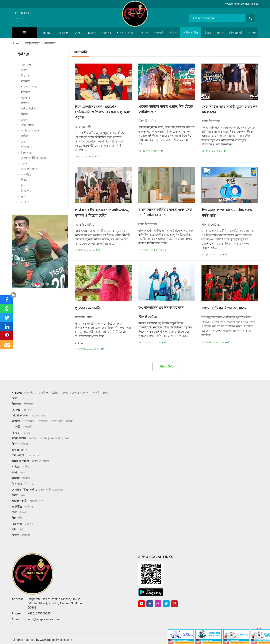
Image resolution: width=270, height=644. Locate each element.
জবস (24, 164)
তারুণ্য (25, 202)
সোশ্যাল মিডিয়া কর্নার (34, 158)
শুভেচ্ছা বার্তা (29, 169)
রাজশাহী (29, 393)
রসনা (67, 438)
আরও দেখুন (167, 366)
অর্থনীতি (26, 175)
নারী (24, 197)
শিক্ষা (24, 180)
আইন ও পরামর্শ (244, 33)
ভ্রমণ (24, 142)
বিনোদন (78, 33)
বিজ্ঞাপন (26, 191)
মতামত (131, 33)
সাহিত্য (25, 136)
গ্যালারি (146, 33)
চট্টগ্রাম (55, 393)
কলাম (69, 421)
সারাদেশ (50, 33)
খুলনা (105, 393)
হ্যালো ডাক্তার (112, 33)
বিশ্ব (23, 186)
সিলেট (95, 393)
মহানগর (93, 33)
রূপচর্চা (33, 438)
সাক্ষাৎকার (57, 421)
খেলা (64, 33)
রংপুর (65, 393)
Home (33, 33)
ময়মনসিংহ (43, 393)
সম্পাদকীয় (28, 421)
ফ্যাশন (43, 438)
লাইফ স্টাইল (177, 33)
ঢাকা (74, 393)
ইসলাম (25, 147)
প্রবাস (207, 33)
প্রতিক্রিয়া (43, 421)
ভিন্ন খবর (26, 153)
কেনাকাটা (50, 43)
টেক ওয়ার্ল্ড (222, 33)
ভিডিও (160, 33)
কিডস (194, 33)
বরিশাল (84, 393)
